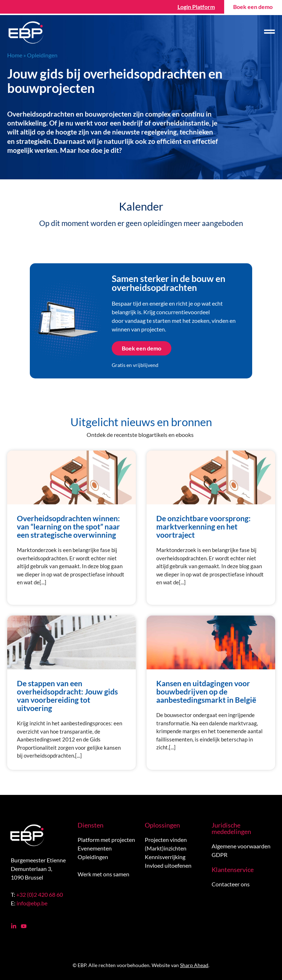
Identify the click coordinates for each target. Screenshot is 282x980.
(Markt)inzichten (166, 848)
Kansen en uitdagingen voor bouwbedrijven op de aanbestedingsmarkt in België (206, 691)
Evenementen (95, 848)
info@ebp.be (32, 903)
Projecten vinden (166, 840)
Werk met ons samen (103, 874)
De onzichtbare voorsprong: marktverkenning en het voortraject (204, 526)
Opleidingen (93, 857)
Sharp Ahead (194, 965)
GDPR (219, 855)
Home (15, 55)
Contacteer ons (231, 884)
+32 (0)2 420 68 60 (40, 894)
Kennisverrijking (165, 857)
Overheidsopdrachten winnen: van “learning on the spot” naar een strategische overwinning (68, 526)
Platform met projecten (106, 840)
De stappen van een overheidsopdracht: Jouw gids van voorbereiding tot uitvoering (67, 696)
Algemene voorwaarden (241, 846)
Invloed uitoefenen (168, 865)
